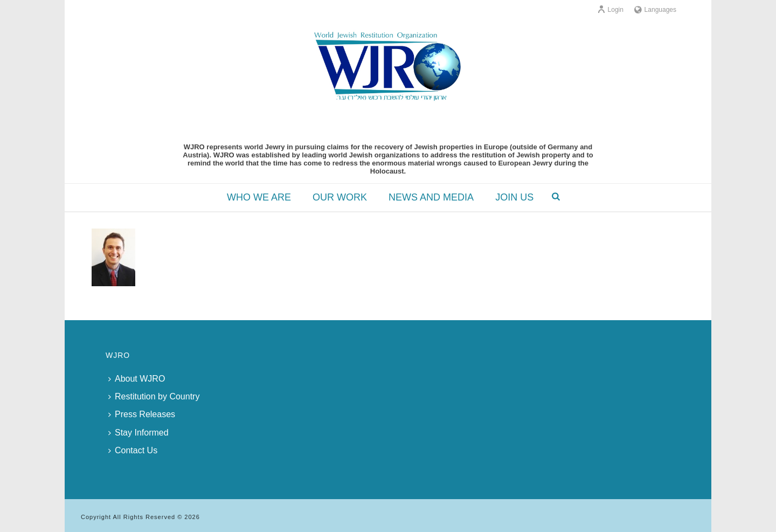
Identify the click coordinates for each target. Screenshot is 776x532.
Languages (655, 10)
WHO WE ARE (259, 197)
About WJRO (137, 379)
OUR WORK (340, 197)
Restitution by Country (154, 396)
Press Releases (142, 414)
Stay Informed (138, 433)
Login (610, 10)
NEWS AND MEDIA (431, 197)
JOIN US (514, 197)
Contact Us (133, 450)
